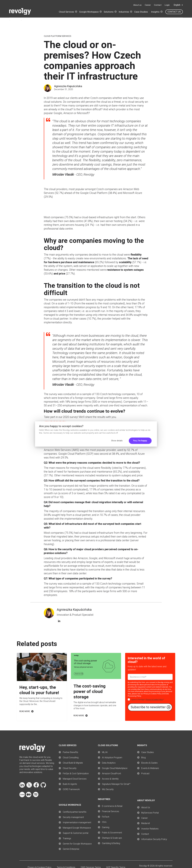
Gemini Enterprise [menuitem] (71, 849)
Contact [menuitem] (145, 834)
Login (167, 5)
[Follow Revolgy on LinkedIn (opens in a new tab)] (22, 787)
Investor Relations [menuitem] (150, 829)
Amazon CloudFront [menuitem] (111, 774)
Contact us (174, 12)
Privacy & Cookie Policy (154, 700)
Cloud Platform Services (58, 36)
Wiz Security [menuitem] (108, 789)
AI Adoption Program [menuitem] (112, 758)
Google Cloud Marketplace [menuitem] (115, 768)
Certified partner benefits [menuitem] (75, 812)
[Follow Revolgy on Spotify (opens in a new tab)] (36, 797)
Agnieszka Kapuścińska (68, 86)
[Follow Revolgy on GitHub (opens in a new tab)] (43, 787)
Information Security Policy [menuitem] (154, 839)
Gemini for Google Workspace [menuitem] (77, 844)
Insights (155, 12)
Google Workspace (89, 12)
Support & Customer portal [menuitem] (76, 833)
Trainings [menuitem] (67, 838)
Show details (117, 441)
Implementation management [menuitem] (77, 822)
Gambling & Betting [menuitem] (111, 843)
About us (137, 5)
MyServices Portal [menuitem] (150, 813)
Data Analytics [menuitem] (109, 763)
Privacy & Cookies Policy (153, 694)
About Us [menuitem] (146, 807)
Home (6, 20)
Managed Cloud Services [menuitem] (75, 779)
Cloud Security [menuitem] (70, 768)
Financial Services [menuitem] (111, 811)
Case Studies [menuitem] (148, 752)
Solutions (109, 12)
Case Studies (141, 12)
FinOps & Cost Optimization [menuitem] (76, 774)
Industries (124, 12)
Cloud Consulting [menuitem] (71, 758)
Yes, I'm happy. (140, 441)
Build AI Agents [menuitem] (70, 784)
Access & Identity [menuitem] (110, 779)
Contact (158, 5)
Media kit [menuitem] (146, 823)
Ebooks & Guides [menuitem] (149, 763)
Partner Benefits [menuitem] (70, 752)
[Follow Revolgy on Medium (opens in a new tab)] (29, 797)
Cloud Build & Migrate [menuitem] (73, 763)
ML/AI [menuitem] (105, 752)
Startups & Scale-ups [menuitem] (112, 838)
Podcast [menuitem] (145, 774)
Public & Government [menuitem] (112, 833)
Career (148, 5)
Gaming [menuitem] (106, 827)
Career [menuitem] (144, 818)
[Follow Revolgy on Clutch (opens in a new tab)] (22, 797)
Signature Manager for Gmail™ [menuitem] (116, 784)
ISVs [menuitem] (104, 822)
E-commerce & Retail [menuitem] (112, 806)
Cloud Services (66, 12)
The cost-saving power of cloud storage (89, 691)
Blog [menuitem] (143, 758)
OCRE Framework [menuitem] (71, 789)
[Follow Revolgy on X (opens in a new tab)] (29, 787)
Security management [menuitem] (73, 817)
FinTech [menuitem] (106, 817)
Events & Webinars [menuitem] (150, 768)
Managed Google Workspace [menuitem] (77, 828)
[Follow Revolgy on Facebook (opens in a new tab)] (36, 787)
